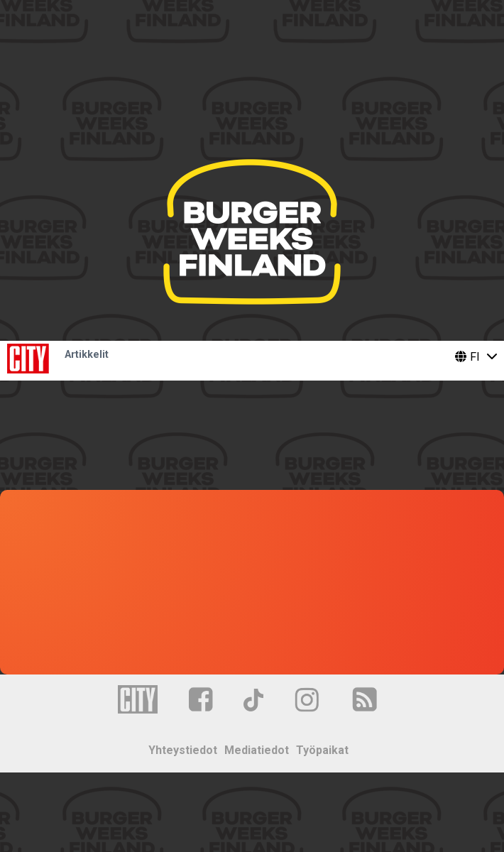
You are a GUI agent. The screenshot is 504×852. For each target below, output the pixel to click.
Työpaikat (322, 750)
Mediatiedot (257, 750)
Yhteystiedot (183, 750)
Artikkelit (87, 355)
